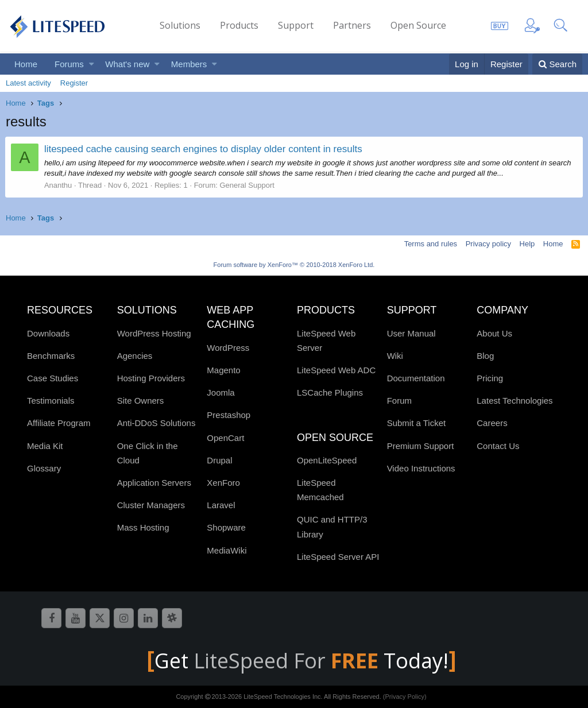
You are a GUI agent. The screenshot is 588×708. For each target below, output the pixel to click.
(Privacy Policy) (405, 697)
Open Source (418, 25)
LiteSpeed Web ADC (336, 370)
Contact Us (498, 446)
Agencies (135, 356)
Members (189, 64)
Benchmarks (51, 356)
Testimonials (51, 401)
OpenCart (225, 438)
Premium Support (421, 446)
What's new (127, 64)
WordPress (228, 348)
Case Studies (53, 378)
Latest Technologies (514, 401)
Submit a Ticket (417, 423)
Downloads (48, 333)
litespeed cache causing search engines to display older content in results (204, 149)
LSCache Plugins (330, 392)
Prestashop (229, 415)
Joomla (220, 392)
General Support (248, 185)
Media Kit (45, 446)
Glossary (44, 468)
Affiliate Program (59, 423)
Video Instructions (421, 468)
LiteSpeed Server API (338, 557)
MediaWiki (227, 550)
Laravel (221, 505)
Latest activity (28, 83)
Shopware (226, 527)
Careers (492, 423)
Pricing (490, 378)
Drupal (219, 460)
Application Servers (154, 483)
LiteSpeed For (289, 661)
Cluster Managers (151, 505)
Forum (399, 401)
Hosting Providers (151, 378)
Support (296, 25)
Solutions (180, 25)
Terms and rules (431, 244)
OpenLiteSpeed (327, 460)
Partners (352, 25)
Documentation (416, 378)
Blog (485, 356)
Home (26, 64)
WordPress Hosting (154, 333)
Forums (69, 64)
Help (527, 244)
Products (239, 25)
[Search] (557, 64)
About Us (494, 333)
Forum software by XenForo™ (294, 265)
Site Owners (141, 401)
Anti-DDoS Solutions (156, 423)
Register (74, 83)
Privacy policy (488, 244)
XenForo (223, 483)
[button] (92, 64)
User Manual (411, 333)
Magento (223, 370)
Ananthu (59, 185)
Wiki (395, 356)
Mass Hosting (143, 527)
